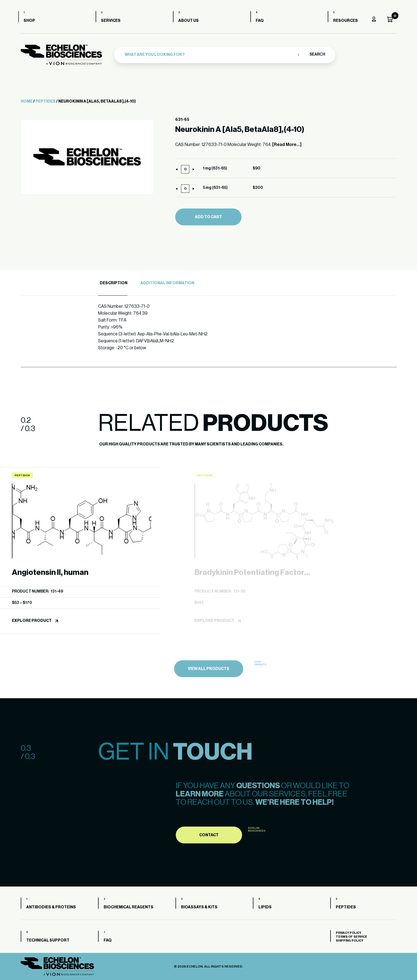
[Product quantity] (185, 169)
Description (114, 283)
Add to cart (208, 217)
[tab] (113, 283)
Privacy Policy (348, 933)
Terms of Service (352, 937)
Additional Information (167, 283)
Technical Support (48, 940)
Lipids (265, 907)
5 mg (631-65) (215, 188)
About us (191, 21)
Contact (209, 861)
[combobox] (210, 55)
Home (27, 101)
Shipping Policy (349, 941)
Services (113, 21)
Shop (32, 21)
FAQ (262, 21)
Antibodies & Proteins (51, 907)
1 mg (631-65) (215, 168)
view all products (209, 695)
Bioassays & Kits (199, 907)
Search (317, 54)
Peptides (45, 101)
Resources (348, 21)
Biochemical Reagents (128, 907)
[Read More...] (287, 145)
